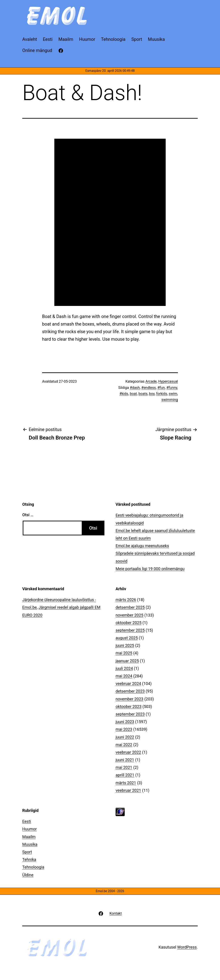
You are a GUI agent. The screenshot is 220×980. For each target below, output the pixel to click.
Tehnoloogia (33, 867)
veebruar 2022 (128, 752)
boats (143, 394)
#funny (172, 388)
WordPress (187, 947)
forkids (162, 394)
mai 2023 (124, 729)
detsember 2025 (130, 607)
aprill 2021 (125, 775)
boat (133, 394)
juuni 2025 (125, 645)
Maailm (29, 837)
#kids (124, 394)
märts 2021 (126, 783)
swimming (170, 400)
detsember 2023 (130, 691)
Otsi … (28, 515)
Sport (27, 852)
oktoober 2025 (128, 623)
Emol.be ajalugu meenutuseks (142, 546)
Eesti (27, 821)
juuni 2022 (125, 737)
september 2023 (130, 714)
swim (173, 394)
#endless (149, 388)
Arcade (151, 381)
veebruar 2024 (128, 684)
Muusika (30, 844)
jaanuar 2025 (127, 661)
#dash (135, 388)
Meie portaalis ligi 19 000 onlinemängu (150, 569)
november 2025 (129, 615)
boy (152, 394)
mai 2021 (124, 767)
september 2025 (130, 630)
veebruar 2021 (128, 790)
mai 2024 (124, 676)
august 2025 (127, 638)
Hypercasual (168, 381)
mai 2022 (124, 745)
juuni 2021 (125, 760)
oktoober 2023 (128, 707)
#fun (161, 388)
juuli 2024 (124, 668)
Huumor (30, 829)
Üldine (28, 875)
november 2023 (129, 699)
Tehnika (29, 859)
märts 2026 (126, 600)
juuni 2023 (125, 722)
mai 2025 (124, 653)
